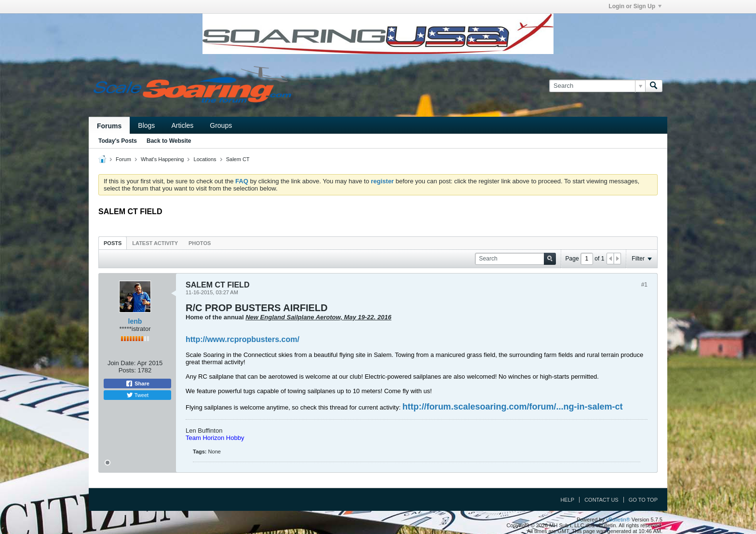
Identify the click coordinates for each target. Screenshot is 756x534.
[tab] (113, 243)
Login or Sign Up (635, 6)
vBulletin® (618, 520)
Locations (205, 159)
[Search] (597, 86)
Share (137, 383)
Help (567, 500)
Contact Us (601, 500)
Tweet (137, 395)
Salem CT (238, 159)
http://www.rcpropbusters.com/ (243, 339)
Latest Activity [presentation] (155, 243)
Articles (182, 125)
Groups (221, 125)
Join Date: (122, 363)
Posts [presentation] (113, 243)
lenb (135, 321)
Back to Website (169, 141)
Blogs (146, 125)
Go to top (643, 500)
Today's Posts (118, 141)
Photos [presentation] (200, 243)
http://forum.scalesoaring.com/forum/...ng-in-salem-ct (512, 407)
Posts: (127, 370)
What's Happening (162, 159)
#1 (644, 285)
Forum (123, 159)
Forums (109, 126)
